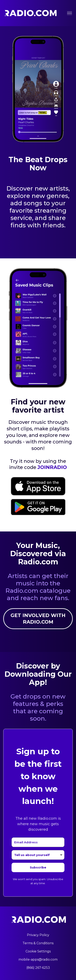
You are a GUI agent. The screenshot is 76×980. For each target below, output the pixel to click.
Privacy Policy (38, 935)
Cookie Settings (38, 951)
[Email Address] (38, 842)
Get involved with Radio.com (38, 619)
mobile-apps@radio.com (38, 959)
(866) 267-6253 (38, 968)
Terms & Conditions (38, 943)
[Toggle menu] (70, 13)
